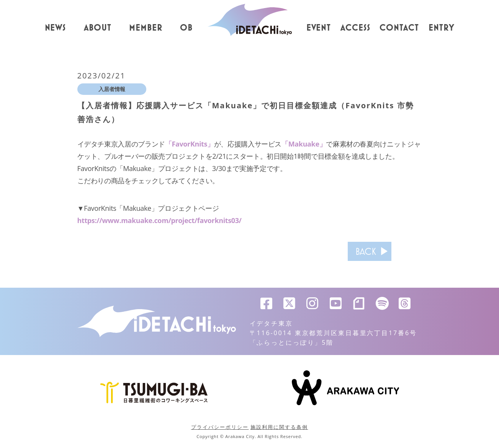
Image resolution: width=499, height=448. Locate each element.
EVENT (319, 28)
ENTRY (442, 28)
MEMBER (146, 28)
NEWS (56, 28)
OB (186, 28)
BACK (366, 251)
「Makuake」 (304, 144)
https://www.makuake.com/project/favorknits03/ (160, 220)
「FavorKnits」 (190, 144)
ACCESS (355, 28)
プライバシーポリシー (220, 427)
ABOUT (98, 28)
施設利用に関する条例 (279, 427)
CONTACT (399, 28)
